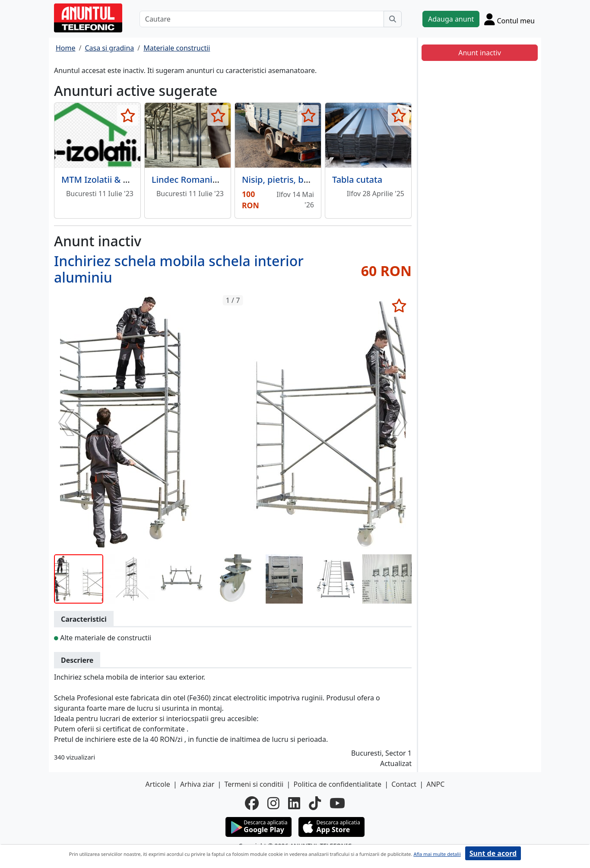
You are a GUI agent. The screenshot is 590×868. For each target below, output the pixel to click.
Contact (404, 784)
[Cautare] (262, 19)
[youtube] (337, 803)
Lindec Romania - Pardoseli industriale (230, 180)
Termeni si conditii (254, 784)
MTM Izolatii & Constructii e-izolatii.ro (139, 180)
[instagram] (273, 803)
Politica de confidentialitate (337, 784)
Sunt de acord (493, 853)
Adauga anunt (451, 19)
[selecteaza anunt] (128, 115)
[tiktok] (315, 803)
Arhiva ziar (197, 784)
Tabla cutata (357, 180)
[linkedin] (294, 803)
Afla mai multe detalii (437, 854)
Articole (158, 784)
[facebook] (252, 803)
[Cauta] (393, 19)
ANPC (435, 784)
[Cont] (509, 19)
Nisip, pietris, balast (282, 180)
